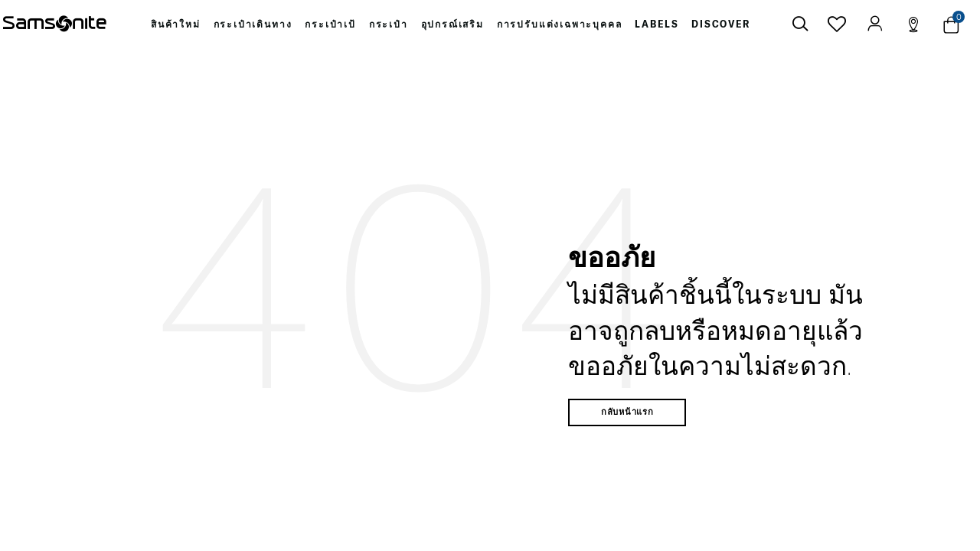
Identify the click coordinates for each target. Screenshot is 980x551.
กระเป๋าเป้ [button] (332, 25)
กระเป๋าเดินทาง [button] (255, 25)
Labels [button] (655, 25)
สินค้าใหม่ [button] (178, 25)
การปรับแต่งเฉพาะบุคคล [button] (559, 25)
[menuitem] (178, 25)
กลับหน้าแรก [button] (627, 414)
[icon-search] (800, 25)
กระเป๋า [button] (390, 25)
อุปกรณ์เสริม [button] (454, 25)
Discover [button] (720, 25)
